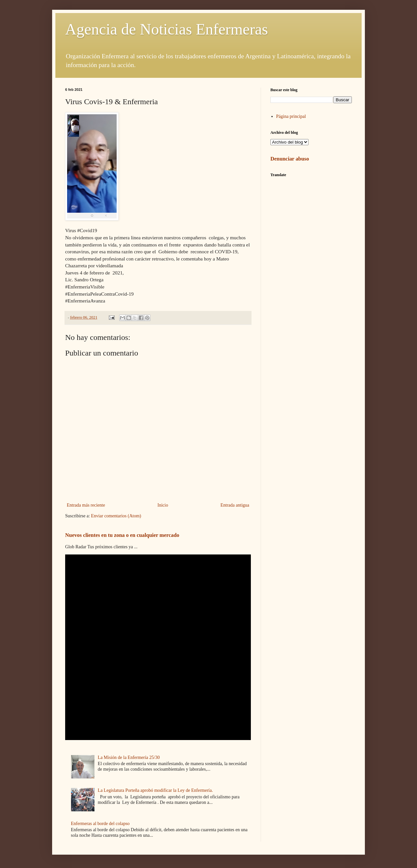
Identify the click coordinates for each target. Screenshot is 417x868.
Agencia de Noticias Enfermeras (166, 29)
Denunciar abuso (290, 159)
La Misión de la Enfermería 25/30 (129, 757)
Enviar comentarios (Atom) (116, 516)
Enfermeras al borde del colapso (100, 824)
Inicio (163, 505)
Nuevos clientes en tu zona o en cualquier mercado (122, 535)
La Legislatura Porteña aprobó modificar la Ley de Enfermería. (155, 790)
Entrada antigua (235, 505)
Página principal (291, 116)
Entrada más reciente (86, 505)
